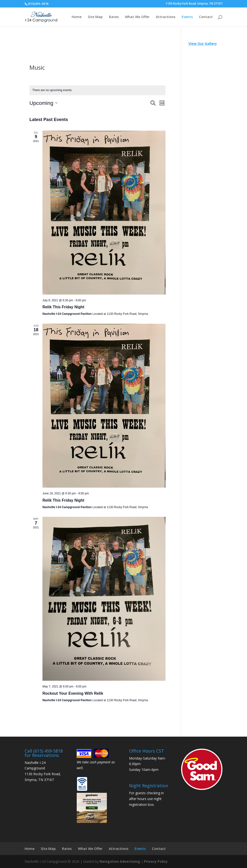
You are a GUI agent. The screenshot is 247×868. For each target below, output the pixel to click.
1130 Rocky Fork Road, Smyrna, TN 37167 (194, 4)
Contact (206, 17)
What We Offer (137, 17)
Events (187, 17)
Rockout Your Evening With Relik (73, 693)
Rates (114, 17)
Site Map (95, 17)
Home (77, 17)
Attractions (166, 17)
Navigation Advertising (120, 861)
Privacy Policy (156, 861)
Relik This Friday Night (63, 307)
